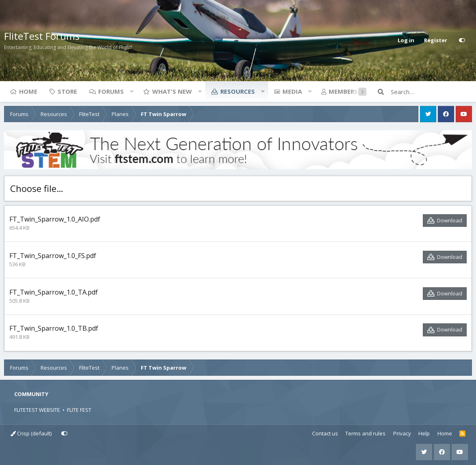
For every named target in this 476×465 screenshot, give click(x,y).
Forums (111, 91)
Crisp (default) (31, 433)
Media (292, 91)
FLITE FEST (79, 410)
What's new (172, 91)
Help (424, 433)
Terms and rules (365, 433)
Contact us (325, 433)
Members (343, 91)
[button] (131, 91)
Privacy (402, 433)
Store (67, 91)
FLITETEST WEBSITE (37, 410)
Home (28, 91)
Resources (238, 91)
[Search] (431, 92)
